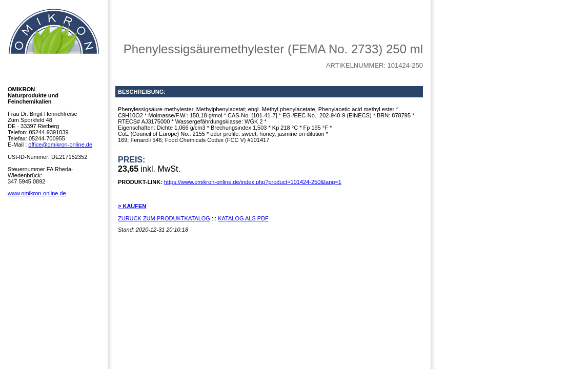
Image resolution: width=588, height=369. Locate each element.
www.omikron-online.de (37, 193)
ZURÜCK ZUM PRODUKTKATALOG (164, 218)
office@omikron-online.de (60, 145)
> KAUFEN (132, 206)
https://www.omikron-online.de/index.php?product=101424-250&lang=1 (253, 182)
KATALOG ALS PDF (243, 218)
